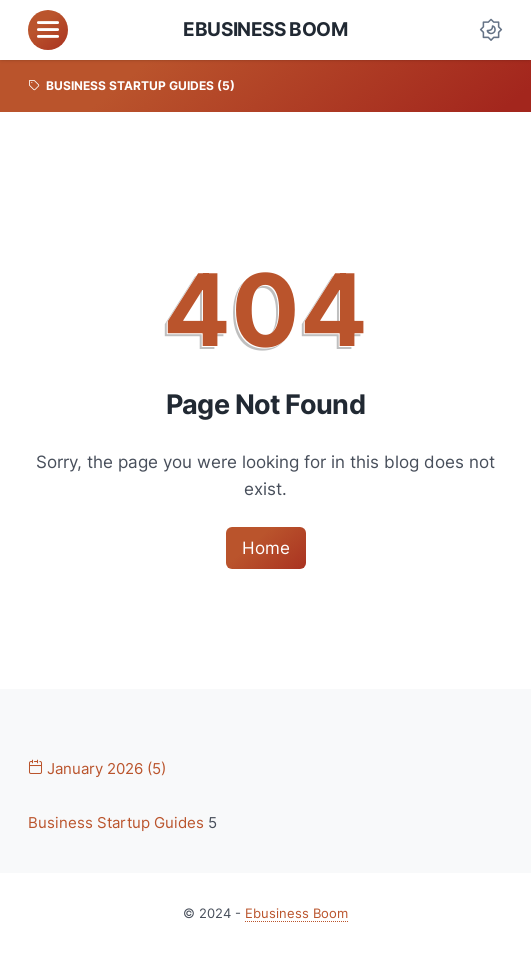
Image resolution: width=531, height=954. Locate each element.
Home (266, 548)
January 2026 (97, 769)
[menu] (48, 30)
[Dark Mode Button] (491, 30)
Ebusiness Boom (265, 29)
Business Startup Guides (118, 823)
